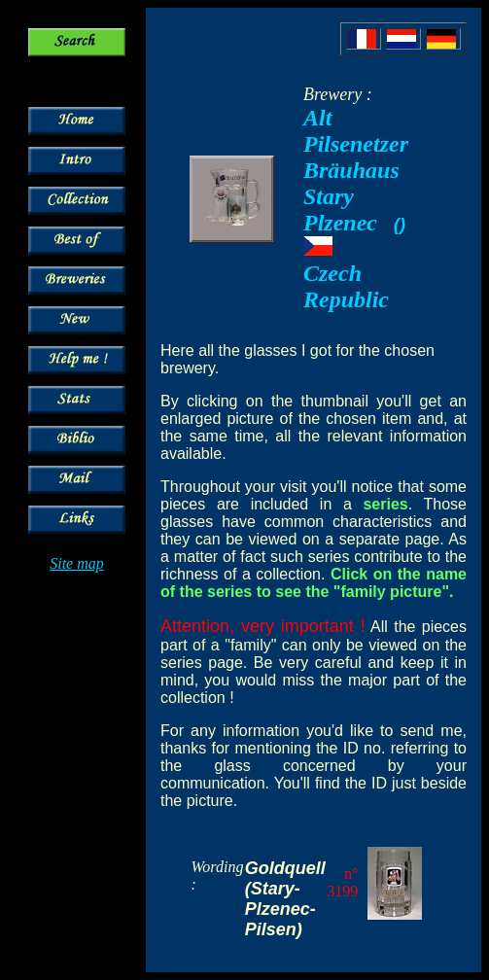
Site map (77, 563)
